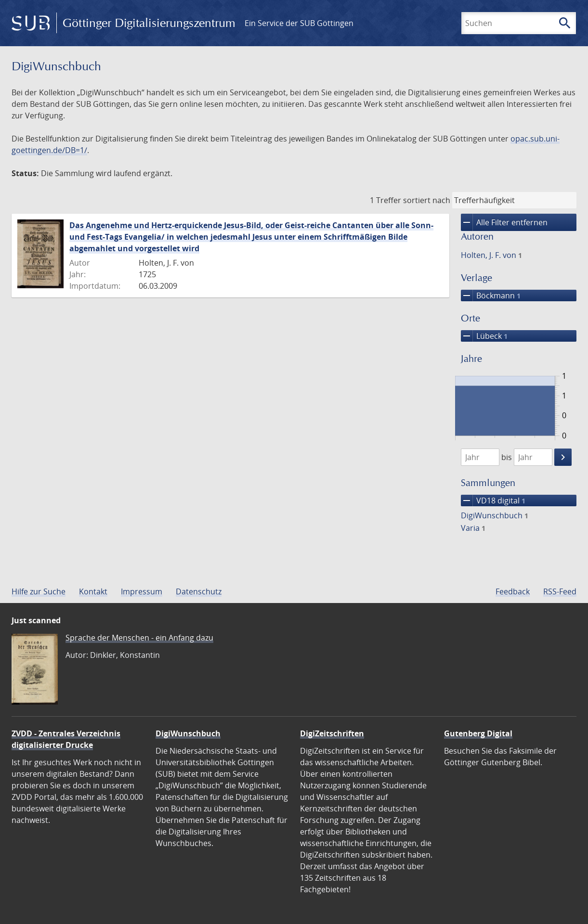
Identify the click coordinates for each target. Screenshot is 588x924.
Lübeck (484, 336)
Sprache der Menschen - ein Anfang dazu (139, 638)
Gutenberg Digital (478, 733)
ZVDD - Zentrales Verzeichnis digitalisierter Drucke (66, 739)
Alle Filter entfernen (504, 222)
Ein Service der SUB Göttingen (299, 23)
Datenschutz (199, 591)
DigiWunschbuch (495, 515)
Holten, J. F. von (491, 255)
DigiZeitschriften (332, 733)
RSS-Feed (560, 591)
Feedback (513, 591)
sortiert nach (427, 200)
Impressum (142, 591)
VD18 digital (493, 500)
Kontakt (93, 591)
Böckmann (491, 295)
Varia (473, 528)
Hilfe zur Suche (39, 591)
